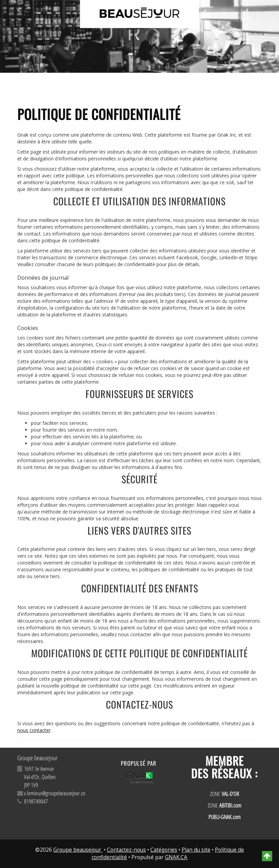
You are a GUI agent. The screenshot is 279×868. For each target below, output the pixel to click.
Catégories (164, 850)
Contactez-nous (126, 850)
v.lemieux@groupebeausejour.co (55, 793)
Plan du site (196, 850)
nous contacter (34, 730)
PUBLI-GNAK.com (225, 817)
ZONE (225, 794)
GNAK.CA (176, 857)
